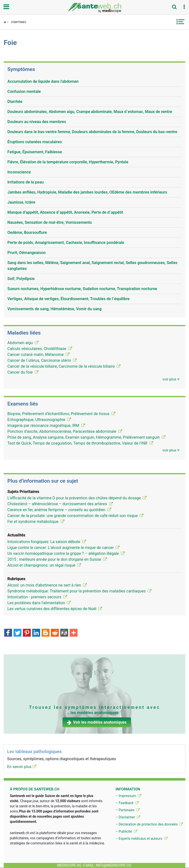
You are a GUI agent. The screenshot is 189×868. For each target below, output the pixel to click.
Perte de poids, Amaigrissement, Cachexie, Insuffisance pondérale (66, 243)
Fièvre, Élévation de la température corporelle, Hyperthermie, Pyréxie (68, 162)
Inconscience (19, 172)
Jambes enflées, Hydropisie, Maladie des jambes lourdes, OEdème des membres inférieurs (87, 192)
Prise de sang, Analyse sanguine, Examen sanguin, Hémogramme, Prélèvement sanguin (87, 437)
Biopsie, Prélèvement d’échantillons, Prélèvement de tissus (61, 414)
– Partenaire (127, 810)
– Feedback (127, 803)
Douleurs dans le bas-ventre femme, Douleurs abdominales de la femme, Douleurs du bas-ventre (92, 132)
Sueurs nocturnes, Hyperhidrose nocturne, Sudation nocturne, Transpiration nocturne (82, 289)
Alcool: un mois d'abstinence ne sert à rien (47, 585)
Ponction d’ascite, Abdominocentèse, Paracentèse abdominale (65, 431)
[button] (184, 7)
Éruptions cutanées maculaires (35, 142)
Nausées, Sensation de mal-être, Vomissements (50, 222)
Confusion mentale (24, 91)
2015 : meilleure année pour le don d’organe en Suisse (57, 559)
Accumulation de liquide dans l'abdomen (43, 81)
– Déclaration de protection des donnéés (149, 824)
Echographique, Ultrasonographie (39, 420)
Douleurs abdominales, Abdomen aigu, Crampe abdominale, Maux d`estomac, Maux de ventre (90, 112)
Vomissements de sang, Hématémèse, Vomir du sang (55, 309)
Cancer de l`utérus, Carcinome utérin (42, 360)
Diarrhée (15, 102)
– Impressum (128, 796)
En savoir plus (22, 767)
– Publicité (126, 831)
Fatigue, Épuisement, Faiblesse (35, 152)
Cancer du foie (23, 372)
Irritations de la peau (25, 182)
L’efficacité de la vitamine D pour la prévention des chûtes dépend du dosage (77, 498)
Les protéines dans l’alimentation (39, 603)
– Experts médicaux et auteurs (141, 839)
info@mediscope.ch (113, 865)
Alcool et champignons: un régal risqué (44, 565)
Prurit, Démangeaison (26, 253)
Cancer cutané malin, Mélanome (39, 355)
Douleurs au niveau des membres (37, 122)
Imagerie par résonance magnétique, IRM (46, 426)
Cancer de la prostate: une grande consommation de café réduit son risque (75, 516)
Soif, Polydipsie (21, 279)
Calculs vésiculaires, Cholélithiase (40, 349)
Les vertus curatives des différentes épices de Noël (55, 609)
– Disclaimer (128, 817)
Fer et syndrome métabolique (36, 522)
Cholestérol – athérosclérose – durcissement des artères (60, 504)
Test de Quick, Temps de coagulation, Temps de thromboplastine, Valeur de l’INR (80, 443)
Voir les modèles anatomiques (97, 722)
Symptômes (19, 22)
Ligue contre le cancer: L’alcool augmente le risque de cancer (63, 548)
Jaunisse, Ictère (21, 202)
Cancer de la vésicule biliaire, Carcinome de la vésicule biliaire (64, 366)
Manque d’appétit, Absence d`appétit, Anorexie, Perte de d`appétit (65, 212)
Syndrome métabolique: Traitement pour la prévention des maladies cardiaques (79, 591)
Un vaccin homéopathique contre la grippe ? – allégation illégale (66, 553)
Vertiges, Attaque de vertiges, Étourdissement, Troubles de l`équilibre (68, 299)
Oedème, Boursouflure (27, 232)
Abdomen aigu (23, 343)
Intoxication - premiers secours (37, 597)
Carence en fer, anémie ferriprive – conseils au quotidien (59, 510)
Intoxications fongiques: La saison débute (47, 542)
